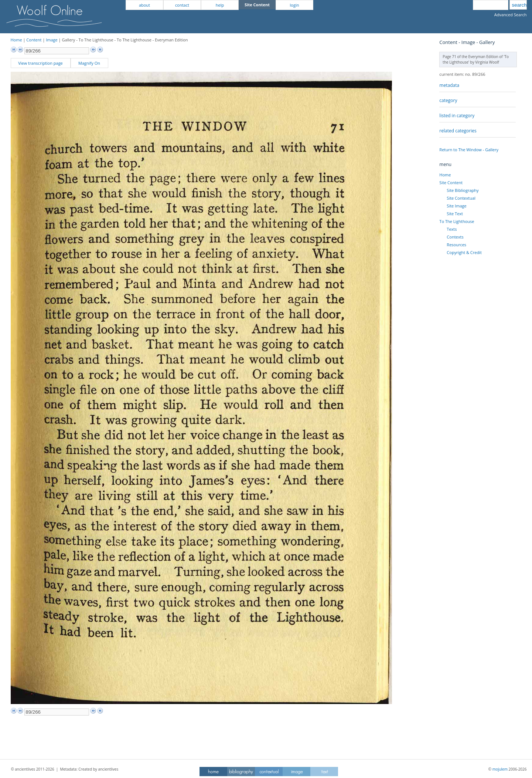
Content (34, 40)
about (144, 5)
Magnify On (89, 63)
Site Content (451, 182)
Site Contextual (461, 198)
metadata (449, 85)
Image (52, 40)
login (295, 5)
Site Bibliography (463, 190)
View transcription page (40, 63)
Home (16, 40)
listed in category (457, 116)
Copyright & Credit (464, 252)
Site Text (455, 214)
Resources (456, 245)
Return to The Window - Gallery (469, 150)
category (448, 100)
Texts (452, 229)
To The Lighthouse (457, 221)
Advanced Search (511, 15)
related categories (458, 131)
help (220, 5)
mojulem (500, 769)
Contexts (455, 237)
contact (182, 5)
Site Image (456, 206)
